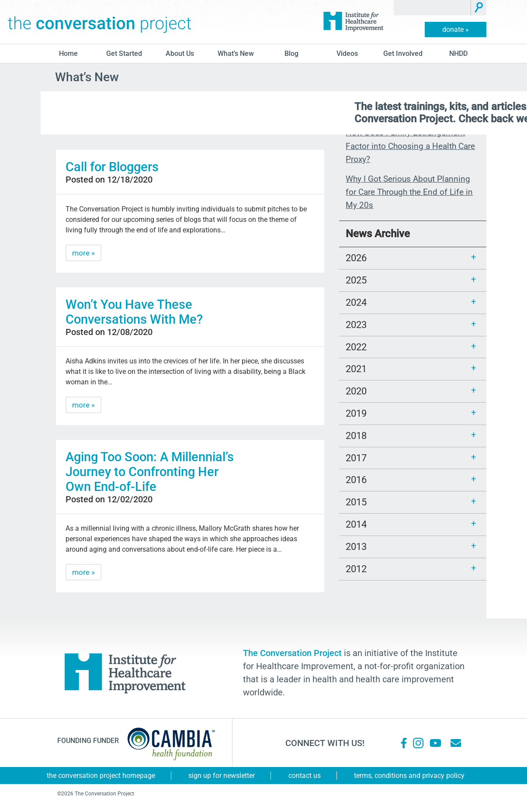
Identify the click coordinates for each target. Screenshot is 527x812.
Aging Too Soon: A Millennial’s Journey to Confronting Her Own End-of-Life (150, 472)
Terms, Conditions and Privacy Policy (409, 776)
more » (83, 253)
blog (291, 54)
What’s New (236, 54)
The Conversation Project (100, 22)
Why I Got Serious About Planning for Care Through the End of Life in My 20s (409, 192)
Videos (347, 54)
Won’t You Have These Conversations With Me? (134, 312)
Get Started (124, 54)
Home (68, 54)
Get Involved (403, 54)
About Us (180, 54)
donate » (456, 29)
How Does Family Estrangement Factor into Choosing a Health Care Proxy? (410, 146)
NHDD (458, 54)
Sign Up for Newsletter (222, 776)
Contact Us (305, 776)
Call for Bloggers (112, 167)
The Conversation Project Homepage (101, 776)
